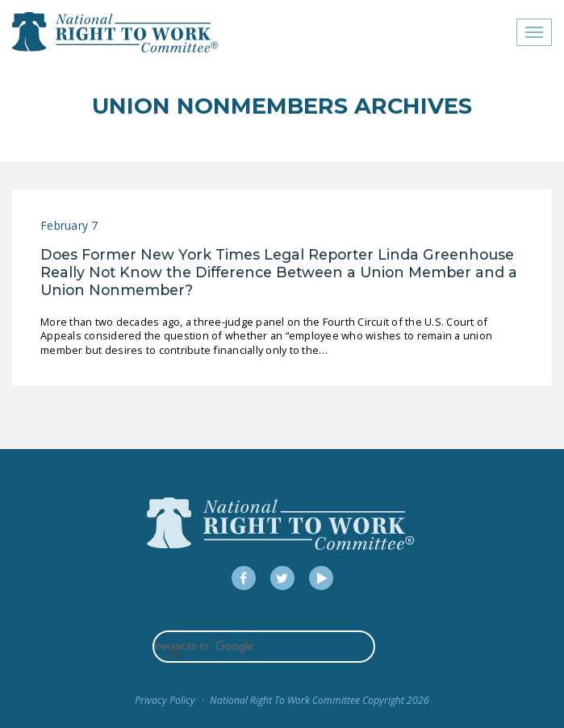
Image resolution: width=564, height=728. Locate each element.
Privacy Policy (165, 700)
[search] (264, 647)
